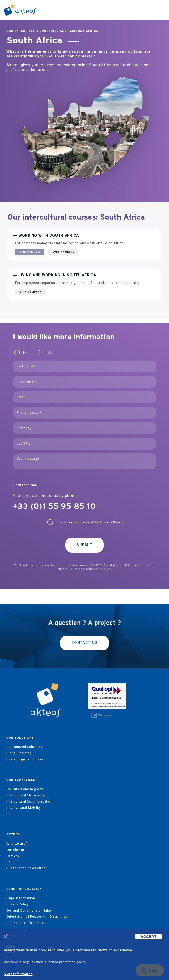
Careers (13, 856)
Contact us (84, 643)
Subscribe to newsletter (26, 868)
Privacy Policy (67, 569)
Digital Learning (19, 753)
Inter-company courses (25, 759)
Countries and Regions (61, 31)
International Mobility (24, 808)
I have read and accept (90, 522)
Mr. (25, 353)
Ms (50, 353)
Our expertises (21, 31)
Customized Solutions (24, 747)
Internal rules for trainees (27, 923)
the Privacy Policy (109, 522)
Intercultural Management (27, 795)
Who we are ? (17, 844)
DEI (9, 814)
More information (18, 974)
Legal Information (21, 898)
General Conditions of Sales (29, 911)
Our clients (15, 850)
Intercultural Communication (30, 801)
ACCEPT (149, 937)
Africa (92, 31)
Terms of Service (98, 569)
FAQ (10, 862)
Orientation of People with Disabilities (37, 917)
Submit (84, 545)
